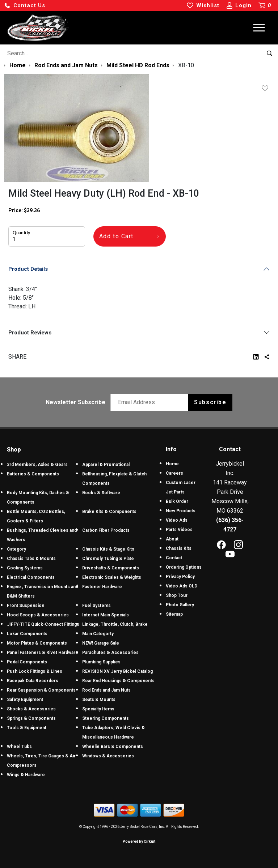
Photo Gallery (180, 605)
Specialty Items (98, 709)
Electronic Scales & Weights (112, 577)
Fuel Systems (96, 606)
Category (16, 549)
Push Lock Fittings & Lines (35, 671)
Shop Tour (177, 595)
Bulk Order (177, 501)
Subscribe (210, 402)
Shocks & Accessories (31, 709)
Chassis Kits (179, 548)
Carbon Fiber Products (106, 530)
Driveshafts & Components (111, 568)
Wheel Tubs (19, 747)
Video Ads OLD (182, 586)
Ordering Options (184, 567)
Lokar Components (27, 634)
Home (172, 464)
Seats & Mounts (99, 700)
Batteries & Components (33, 474)
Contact (174, 558)
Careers (174, 473)
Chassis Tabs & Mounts (31, 559)
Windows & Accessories (108, 756)
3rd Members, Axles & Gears (37, 465)
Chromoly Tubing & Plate (108, 559)
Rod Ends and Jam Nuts (106, 690)
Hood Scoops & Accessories (38, 615)
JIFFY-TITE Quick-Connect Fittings (43, 624)
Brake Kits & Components (109, 512)
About (172, 539)
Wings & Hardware (26, 775)
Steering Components (106, 718)
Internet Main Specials (106, 615)
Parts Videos (179, 530)
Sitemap (174, 614)
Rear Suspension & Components (41, 690)
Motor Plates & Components (37, 643)
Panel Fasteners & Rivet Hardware (43, 653)
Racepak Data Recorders (33, 681)
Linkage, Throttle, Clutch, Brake (115, 624)
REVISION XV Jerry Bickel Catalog (117, 671)
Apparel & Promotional (106, 465)
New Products (181, 511)
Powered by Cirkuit (139, 841)
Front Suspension (26, 606)
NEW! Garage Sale (101, 643)
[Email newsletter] (151, 402)
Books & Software (101, 493)
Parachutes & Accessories (110, 653)
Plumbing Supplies (101, 662)
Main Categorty (98, 634)
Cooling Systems (25, 568)
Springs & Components (31, 718)
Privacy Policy (180, 577)
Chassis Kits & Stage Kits (108, 549)
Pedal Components (27, 662)
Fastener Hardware (102, 587)
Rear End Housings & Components (118, 681)
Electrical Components (31, 577)
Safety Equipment (25, 700)
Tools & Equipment (27, 728)
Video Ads (177, 520)
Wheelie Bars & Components (113, 747)
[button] (25, 6)
